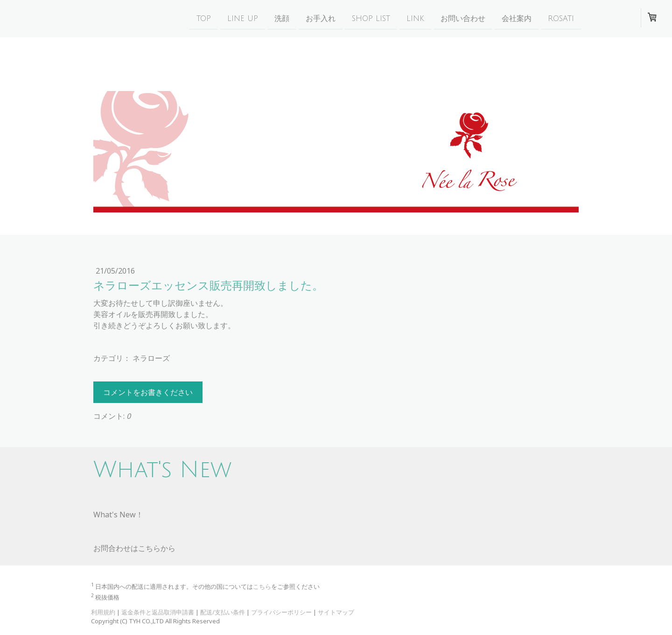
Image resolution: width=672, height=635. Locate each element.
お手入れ (321, 18)
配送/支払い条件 (223, 612)
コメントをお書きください (148, 392)
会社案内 (517, 18)
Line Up (243, 18)
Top (204, 18)
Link (415, 18)
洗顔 (282, 18)
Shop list (371, 18)
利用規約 (103, 612)
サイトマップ (336, 612)
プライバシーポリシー (281, 612)
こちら (262, 586)
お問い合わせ (463, 18)
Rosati (561, 18)
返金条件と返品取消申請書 (158, 612)
